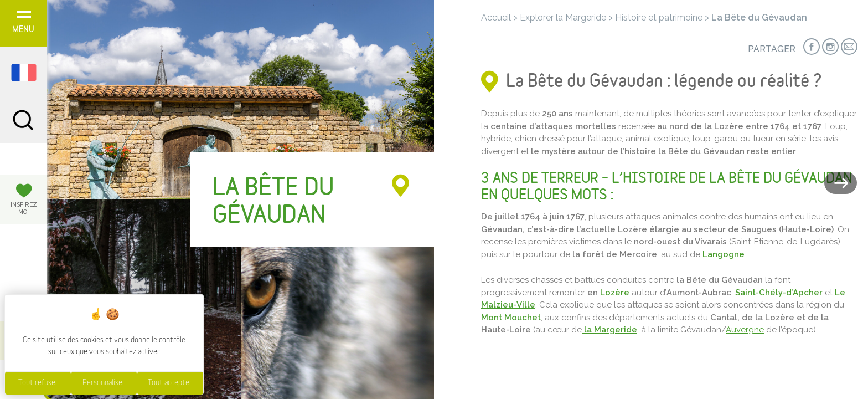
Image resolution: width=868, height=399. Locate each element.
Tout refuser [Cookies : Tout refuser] (38, 383)
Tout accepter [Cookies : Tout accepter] (170, 383)
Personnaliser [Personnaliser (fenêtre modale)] (104, 383)
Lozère (615, 293)
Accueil (496, 17)
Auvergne (745, 330)
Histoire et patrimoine (659, 17)
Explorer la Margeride (563, 17)
